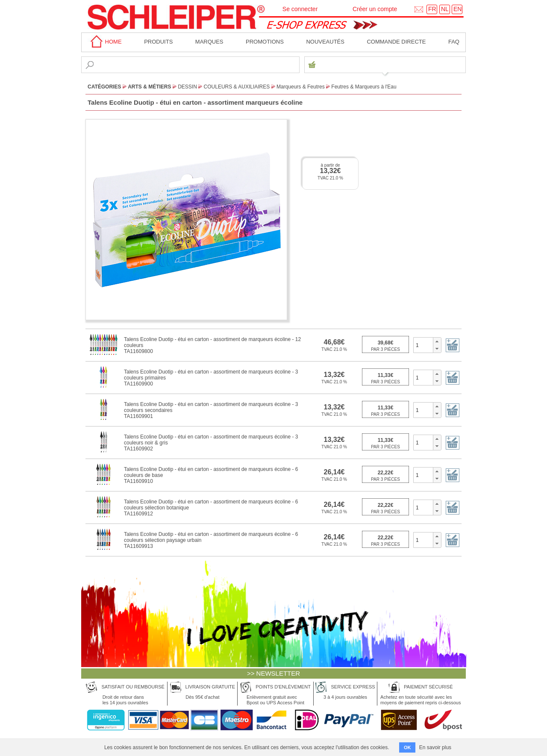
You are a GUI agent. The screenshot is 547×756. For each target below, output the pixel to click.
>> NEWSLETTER (273, 673)
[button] (437, 341)
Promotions (265, 42)
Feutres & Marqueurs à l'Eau (364, 87)
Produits (158, 42)
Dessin (187, 87)
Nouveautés (325, 42)
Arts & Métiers (149, 87)
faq (454, 42)
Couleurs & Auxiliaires (237, 87)
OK (407, 747)
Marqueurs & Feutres (301, 87)
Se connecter (300, 9)
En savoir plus (435, 747)
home (105, 42)
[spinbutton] (423, 345)
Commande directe (396, 42)
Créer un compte (375, 9)
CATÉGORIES (104, 87)
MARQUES (209, 42)
